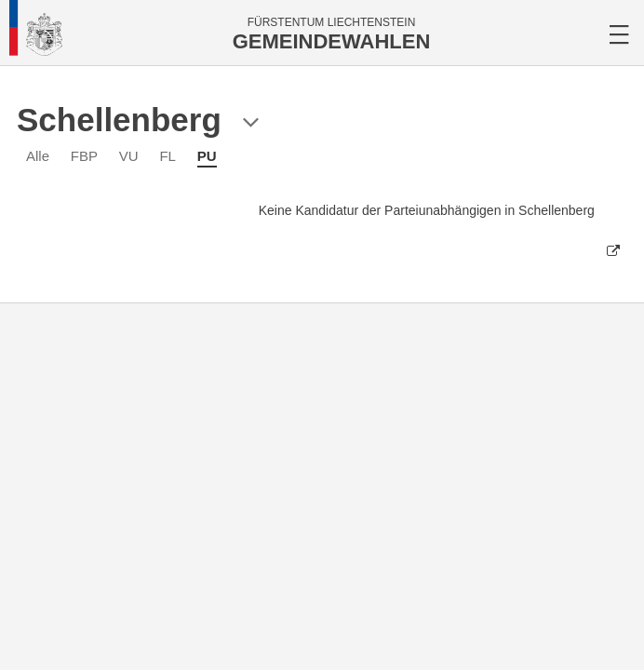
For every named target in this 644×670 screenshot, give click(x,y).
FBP (84, 156)
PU (207, 156)
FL (168, 156)
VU (129, 156)
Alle (38, 156)
